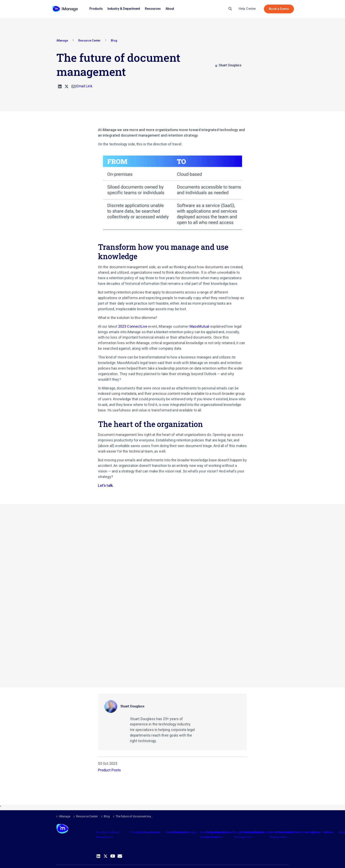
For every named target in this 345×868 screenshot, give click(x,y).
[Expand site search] (230, 9)
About (170, 9)
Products (96, 9)
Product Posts (110, 770)
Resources (153, 9)
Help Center (247, 9)
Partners (180, 832)
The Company (263, 832)
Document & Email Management (108, 835)
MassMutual (200, 326)
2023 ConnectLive (133, 326)
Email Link (82, 86)
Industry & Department (124, 9)
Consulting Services (148, 832)
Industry (220, 832)
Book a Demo (279, 9)
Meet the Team (298, 832)
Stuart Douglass (132, 706)
